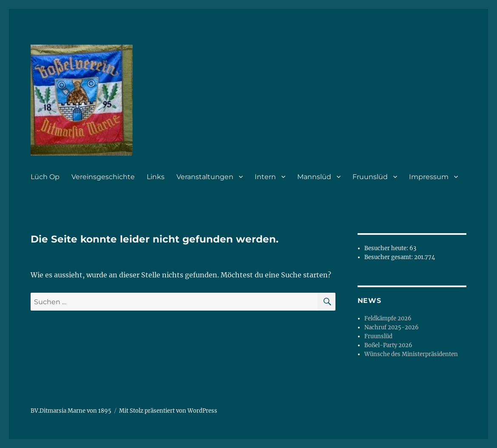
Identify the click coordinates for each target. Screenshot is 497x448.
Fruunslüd (370, 177)
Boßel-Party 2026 (388, 345)
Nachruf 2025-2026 (392, 327)
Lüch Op (45, 177)
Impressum (429, 177)
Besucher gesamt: (389, 257)
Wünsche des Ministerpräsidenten (411, 354)
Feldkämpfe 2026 (388, 318)
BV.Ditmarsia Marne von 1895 (71, 411)
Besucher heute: (387, 248)
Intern (265, 177)
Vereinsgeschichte (103, 177)
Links (156, 177)
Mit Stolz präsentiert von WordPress (168, 411)
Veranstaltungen (205, 177)
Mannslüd (314, 177)
